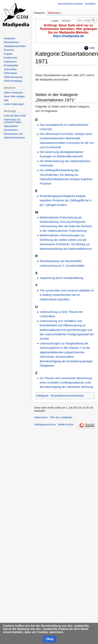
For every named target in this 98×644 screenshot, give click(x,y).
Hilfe (92, 48)
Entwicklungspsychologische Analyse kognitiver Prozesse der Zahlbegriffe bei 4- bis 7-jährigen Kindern (66, 200)
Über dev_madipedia (61, 417)
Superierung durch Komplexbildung (61, 278)
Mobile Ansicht (66, 425)
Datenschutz (41, 417)
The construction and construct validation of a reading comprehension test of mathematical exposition (67, 295)
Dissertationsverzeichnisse (67, 396)
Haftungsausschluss (45, 425)
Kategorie (42, 396)
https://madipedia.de (69, 36)
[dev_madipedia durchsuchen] (87, 20)
